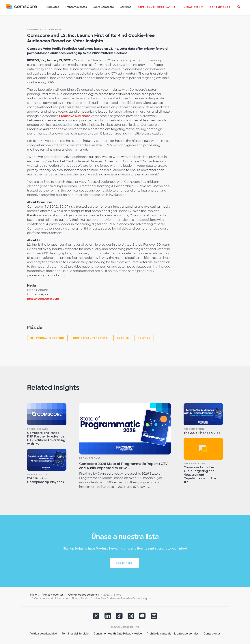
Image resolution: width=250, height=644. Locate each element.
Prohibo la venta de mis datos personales (173, 633)
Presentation (37, 474)
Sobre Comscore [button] (103, 7)
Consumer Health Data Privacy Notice (118, 633)
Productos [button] (52, 7)
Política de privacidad (43, 633)
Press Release (38, 429)
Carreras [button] (126, 7)
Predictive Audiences (75, 116)
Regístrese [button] (124, 563)
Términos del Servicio (75, 633)
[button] (157, 9)
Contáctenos (212, 633)
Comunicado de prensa (45, 29)
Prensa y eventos (53, 594)
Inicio (33, 594)
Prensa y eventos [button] (76, 7)
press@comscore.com (43, 298)
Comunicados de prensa (84, 594)
